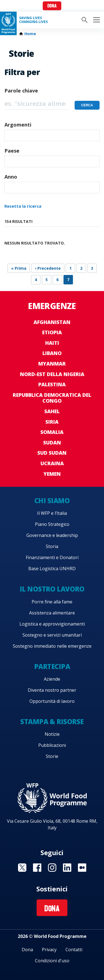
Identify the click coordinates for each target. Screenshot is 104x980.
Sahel (52, 411)
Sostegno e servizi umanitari (52, 635)
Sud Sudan (52, 453)
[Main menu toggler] (96, 20)
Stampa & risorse (52, 722)
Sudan (52, 443)
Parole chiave (21, 91)
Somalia (52, 432)
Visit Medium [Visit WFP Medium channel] (82, 868)
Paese (12, 151)
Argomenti (18, 125)
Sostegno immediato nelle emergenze (52, 646)
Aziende (52, 679)
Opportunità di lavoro (52, 701)
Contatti (74, 950)
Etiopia (52, 332)
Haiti (52, 343)
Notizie (52, 734)
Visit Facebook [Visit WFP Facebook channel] (37, 868)
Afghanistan (52, 322)
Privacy (49, 950)
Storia (52, 546)
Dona (52, 6)
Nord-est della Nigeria (52, 374)
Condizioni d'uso (52, 961)
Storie (52, 756)
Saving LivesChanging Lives (33, 20)
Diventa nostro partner (52, 690)
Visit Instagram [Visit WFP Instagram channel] (52, 868)
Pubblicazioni (52, 745)
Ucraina (52, 463)
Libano (52, 353)
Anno (11, 177)
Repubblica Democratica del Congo (52, 398)
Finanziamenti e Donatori (52, 557)
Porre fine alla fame (52, 602)
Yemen (52, 474)
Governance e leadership (52, 535)
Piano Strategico (52, 524)
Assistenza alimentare (52, 613)
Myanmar (52, 364)
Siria (52, 422)
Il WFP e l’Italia (52, 513)
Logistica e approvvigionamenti (52, 624)
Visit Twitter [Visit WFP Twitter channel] (22, 868)
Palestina (52, 384)
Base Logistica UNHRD (52, 569)
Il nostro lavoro (52, 589)
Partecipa (52, 666)
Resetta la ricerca (23, 206)
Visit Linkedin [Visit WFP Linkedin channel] (67, 868)
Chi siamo (52, 501)
